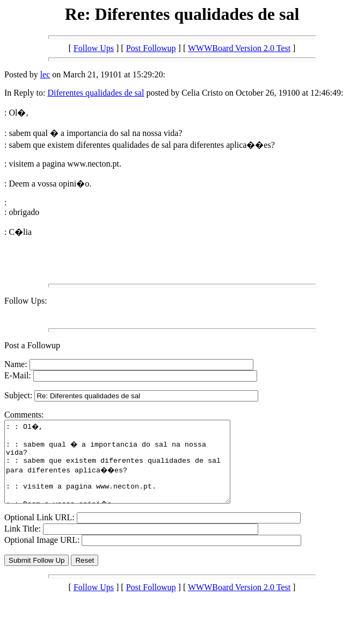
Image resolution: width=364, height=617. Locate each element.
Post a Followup (32, 345)
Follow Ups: (26, 301)
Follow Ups (94, 48)
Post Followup (151, 48)
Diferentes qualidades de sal (96, 93)
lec (45, 74)
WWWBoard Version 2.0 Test (239, 48)
